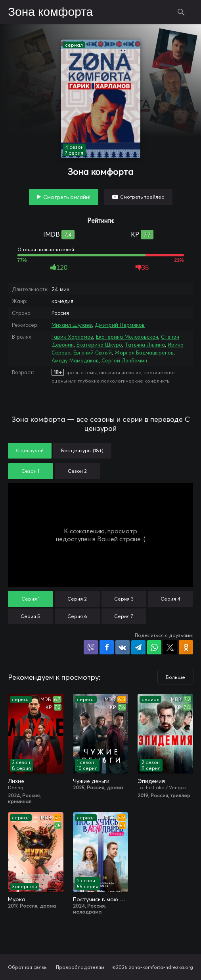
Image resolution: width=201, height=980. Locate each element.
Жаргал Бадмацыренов (144, 353)
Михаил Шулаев (72, 325)
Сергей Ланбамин (124, 360)
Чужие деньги (91, 781)
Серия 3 (124, 599)
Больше (175, 677)
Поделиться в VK (123, 647)
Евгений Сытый (93, 353)
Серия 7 (124, 616)
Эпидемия (151, 781)
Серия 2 (77, 599)
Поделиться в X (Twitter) (170, 647)
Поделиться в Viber (91, 647)
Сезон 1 (30, 471)
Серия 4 (170, 599)
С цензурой (30, 450)
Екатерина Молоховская (127, 337)
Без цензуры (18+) (82, 450)
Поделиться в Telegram (138, 647)
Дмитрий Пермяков (120, 325)
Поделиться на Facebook (107, 647)
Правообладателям (80, 967)
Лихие (16, 781)
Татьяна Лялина (145, 345)
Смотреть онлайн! (67, 197)
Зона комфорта (50, 12)
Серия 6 (77, 616)
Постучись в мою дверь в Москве (101, 899)
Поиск (181, 12)
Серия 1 (31, 599)
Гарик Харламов (72, 337)
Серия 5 (30, 616)
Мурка (17, 899)
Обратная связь (27, 967)
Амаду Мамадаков (75, 360)
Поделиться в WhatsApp (154, 647)
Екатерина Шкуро (99, 345)
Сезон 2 (77, 471)
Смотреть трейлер (142, 197)
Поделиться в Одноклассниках (186, 647)
